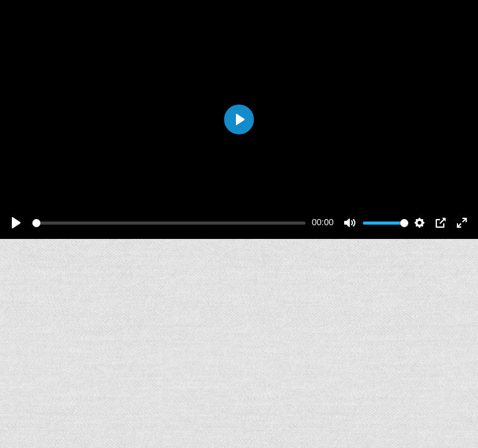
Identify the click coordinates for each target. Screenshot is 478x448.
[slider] (169, 223)
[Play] (16, 223)
